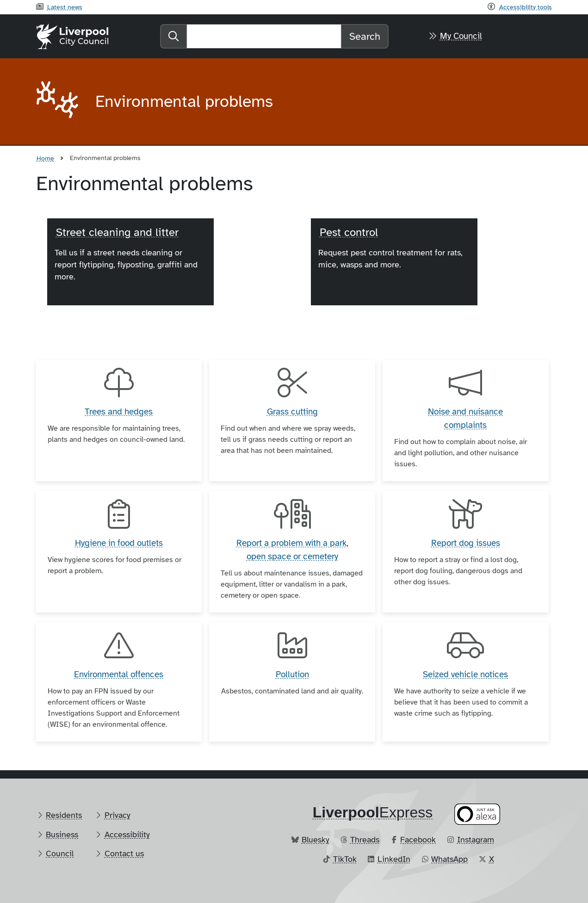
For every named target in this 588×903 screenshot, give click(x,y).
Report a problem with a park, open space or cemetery (292, 550)
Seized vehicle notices (465, 674)
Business (62, 835)
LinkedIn (394, 859)
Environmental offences (119, 674)
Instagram (476, 840)
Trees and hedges (119, 412)
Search (365, 36)
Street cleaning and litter (117, 232)
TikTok (345, 859)
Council (60, 854)
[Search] (264, 36)
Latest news (65, 7)
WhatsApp (449, 859)
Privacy (118, 815)
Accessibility (127, 835)
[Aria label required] (58, 102)
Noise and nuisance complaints (465, 418)
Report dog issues (466, 543)
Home (45, 158)
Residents (64, 815)
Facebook (418, 840)
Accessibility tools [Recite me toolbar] (526, 7)
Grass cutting (292, 412)
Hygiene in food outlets (119, 543)
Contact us (124, 854)
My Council (461, 36)
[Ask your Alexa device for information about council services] (477, 814)
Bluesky (316, 840)
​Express (373, 812)
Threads (365, 840)
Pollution (292, 674)
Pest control (349, 232)
